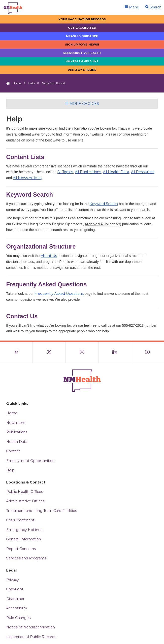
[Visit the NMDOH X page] (49, 352)
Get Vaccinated (82, 28)
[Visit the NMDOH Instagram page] (82, 352)
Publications (17, 432)
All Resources (143, 172)
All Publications (88, 172)
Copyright (15, 589)
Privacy (13, 580)
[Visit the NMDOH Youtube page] (148, 352)
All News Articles (27, 178)
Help (32, 83)
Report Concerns (21, 549)
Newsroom (16, 423)
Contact (13, 451)
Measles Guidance (82, 36)
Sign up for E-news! (82, 45)
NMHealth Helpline (82, 61)
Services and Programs (26, 558)
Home (17, 83)
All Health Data (116, 172)
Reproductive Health (82, 53)
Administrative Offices (25, 501)
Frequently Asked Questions (59, 294)
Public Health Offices (25, 492)
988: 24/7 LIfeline (82, 70)
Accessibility (17, 608)
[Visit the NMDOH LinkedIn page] (115, 352)
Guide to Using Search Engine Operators (67, 224)
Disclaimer (15, 599)
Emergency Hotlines (24, 530)
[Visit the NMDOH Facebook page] (16, 352)
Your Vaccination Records (82, 19)
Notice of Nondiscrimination (31, 627)
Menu (132, 7)
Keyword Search (104, 204)
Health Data (17, 442)
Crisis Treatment (20, 520)
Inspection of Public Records (31, 637)
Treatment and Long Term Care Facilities (42, 511)
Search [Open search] (153, 7)
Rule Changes (18, 618)
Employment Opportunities (30, 461)
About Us (49, 256)
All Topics (65, 172)
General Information (24, 539)
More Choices (82, 104)
